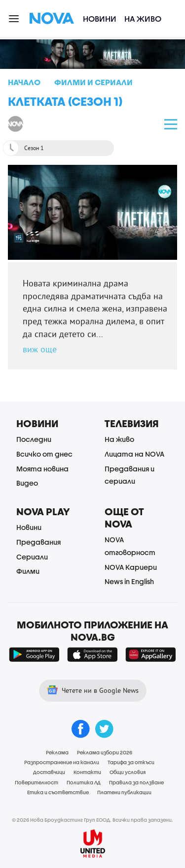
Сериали (32, 557)
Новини (100, 18)
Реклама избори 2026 (105, 752)
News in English (129, 581)
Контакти (87, 772)
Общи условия (128, 772)
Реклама (57, 752)
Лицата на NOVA (134, 454)
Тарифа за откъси (131, 762)
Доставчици (49, 772)
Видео (27, 483)
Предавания (38, 542)
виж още (40, 349)
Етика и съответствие (58, 792)
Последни (34, 439)
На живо (143, 18)
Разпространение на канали (62, 762)
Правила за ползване (136, 782)
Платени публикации (124, 792)
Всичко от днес (44, 454)
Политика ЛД (84, 782)
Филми (28, 571)
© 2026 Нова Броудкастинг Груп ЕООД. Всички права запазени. (92, 820)
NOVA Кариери (131, 567)
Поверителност (37, 782)
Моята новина (42, 469)
